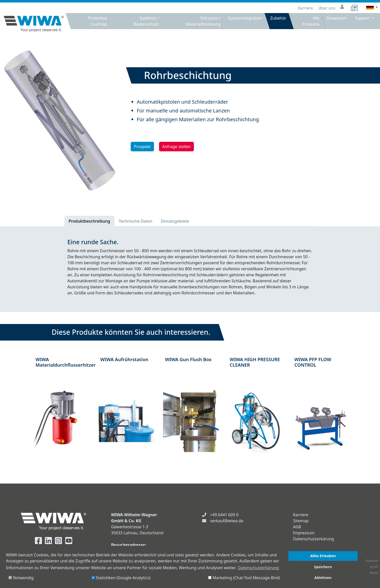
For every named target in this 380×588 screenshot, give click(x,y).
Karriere (306, 8)
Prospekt (142, 147)
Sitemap (301, 521)
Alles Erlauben (323, 556)
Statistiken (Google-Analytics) (121, 578)
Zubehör (278, 18)
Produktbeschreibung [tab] (90, 221)
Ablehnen (323, 578)
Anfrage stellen (177, 147)
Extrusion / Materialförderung (203, 21)
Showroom (336, 18)
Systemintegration (245, 18)
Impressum (304, 533)
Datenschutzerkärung (313, 539)
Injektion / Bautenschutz (146, 21)
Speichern (323, 567)
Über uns (327, 8)
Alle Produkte (311, 21)
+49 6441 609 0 (224, 515)
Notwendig (21, 578)
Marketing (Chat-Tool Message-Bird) (244, 578)
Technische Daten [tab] (136, 221)
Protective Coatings (98, 21)
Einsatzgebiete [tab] (175, 221)
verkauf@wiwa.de (227, 521)
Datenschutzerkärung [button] (258, 568)
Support (363, 18)
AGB (297, 527)
